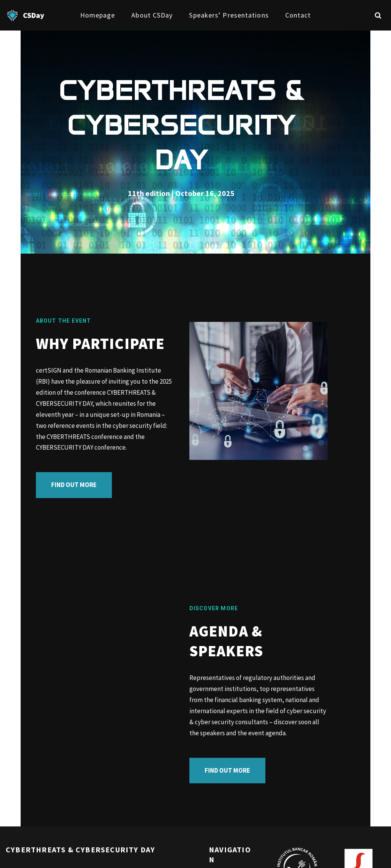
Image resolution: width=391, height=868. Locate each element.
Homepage (98, 15)
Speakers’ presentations (229, 15)
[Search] (378, 15)
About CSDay (152, 15)
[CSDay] (25, 15)
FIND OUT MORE (53, 440)
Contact (298, 15)
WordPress (73, 858)
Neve (13, 858)
